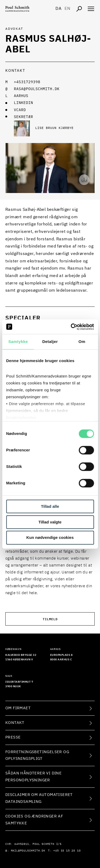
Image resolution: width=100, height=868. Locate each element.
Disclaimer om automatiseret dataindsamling (39, 798)
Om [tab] (82, 341)
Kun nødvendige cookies (50, 538)
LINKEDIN (23, 103)
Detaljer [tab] (50, 341)
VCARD (20, 110)
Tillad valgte (50, 522)
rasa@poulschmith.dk (37, 89)
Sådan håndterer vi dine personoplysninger (33, 777)
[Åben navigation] (91, 9)
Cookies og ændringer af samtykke (34, 820)
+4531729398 (27, 82)
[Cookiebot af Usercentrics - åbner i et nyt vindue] (71, 327)
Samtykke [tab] (18, 341)
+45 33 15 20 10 (67, 851)
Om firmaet (18, 708)
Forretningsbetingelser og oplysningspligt (37, 755)
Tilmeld (50, 619)
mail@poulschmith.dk (28, 851)
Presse (13, 737)
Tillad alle (50, 506)
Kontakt (15, 723)
